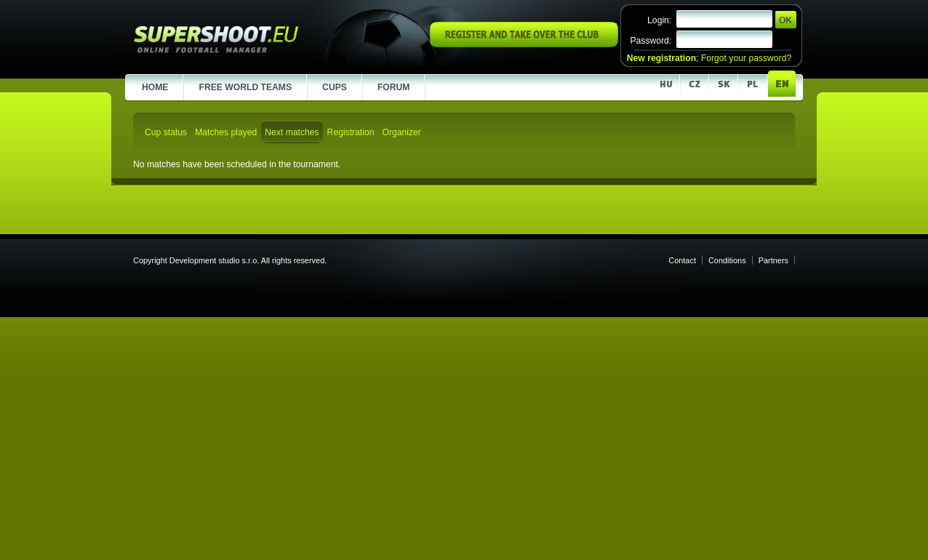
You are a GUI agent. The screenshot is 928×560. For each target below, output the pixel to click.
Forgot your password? (746, 58)
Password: (651, 41)
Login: (659, 20)
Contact (682, 260)
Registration (351, 132)
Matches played (226, 132)
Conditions (727, 260)
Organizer (401, 132)
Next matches (292, 132)
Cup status (166, 132)
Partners (773, 260)
